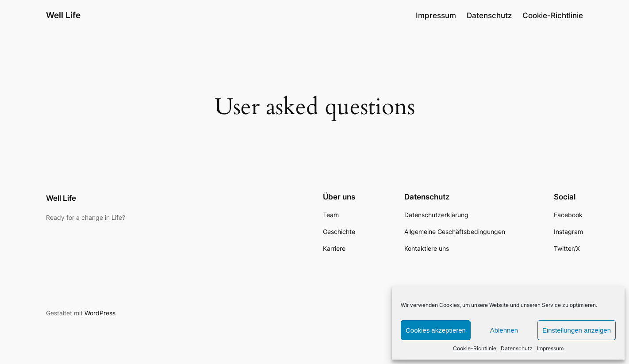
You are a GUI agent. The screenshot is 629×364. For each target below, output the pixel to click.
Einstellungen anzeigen (577, 330)
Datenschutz (517, 348)
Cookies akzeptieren (436, 330)
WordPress (100, 313)
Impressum (550, 348)
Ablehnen (504, 330)
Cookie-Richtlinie (475, 348)
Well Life (63, 15)
